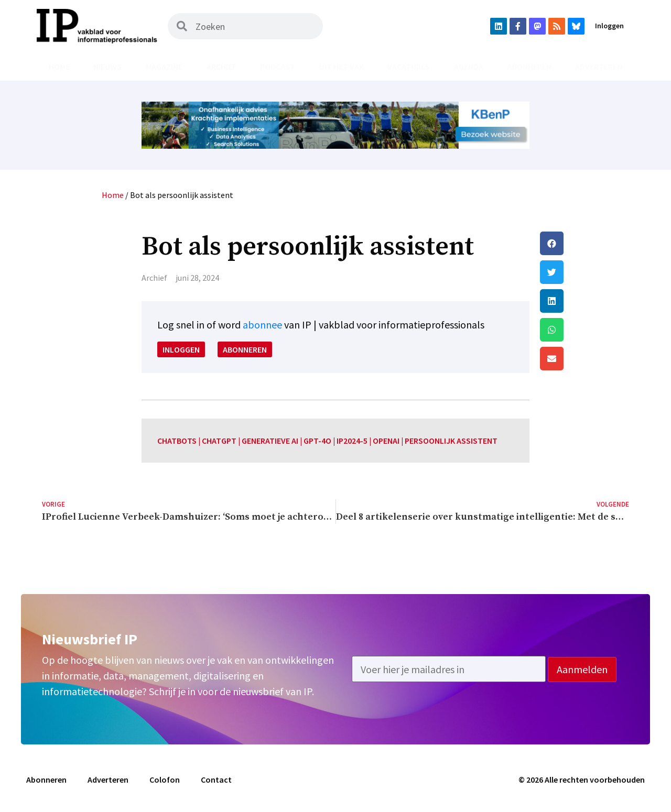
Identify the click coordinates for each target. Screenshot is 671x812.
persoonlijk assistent (451, 441)
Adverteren (599, 67)
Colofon (165, 780)
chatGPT (219, 441)
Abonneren (529, 67)
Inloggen (609, 26)
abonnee (262, 325)
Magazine (164, 67)
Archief (221, 67)
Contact (216, 780)
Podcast (278, 67)
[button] (585, 243)
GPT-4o (317, 441)
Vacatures (409, 67)
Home (59, 67)
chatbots (177, 441)
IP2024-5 (352, 441)
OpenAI (386, 441)
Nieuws (107, 67)
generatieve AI (270, 441)
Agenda (469, 67)
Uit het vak (342, 67)
